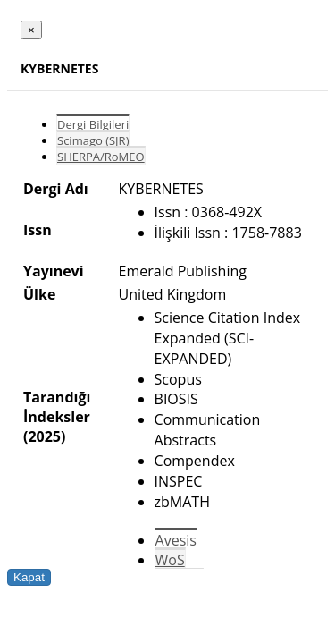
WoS (170, 560)
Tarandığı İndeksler (57, 407)
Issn (38, 230)
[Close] (31, 30)
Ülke (39, 294)
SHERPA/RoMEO (101, 157)
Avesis (176, 540)
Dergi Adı (56, 189)
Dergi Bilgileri (93, 124)
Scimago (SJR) (93, 140)
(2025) (44, 436)
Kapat (29, 577)
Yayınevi (54, 271)
